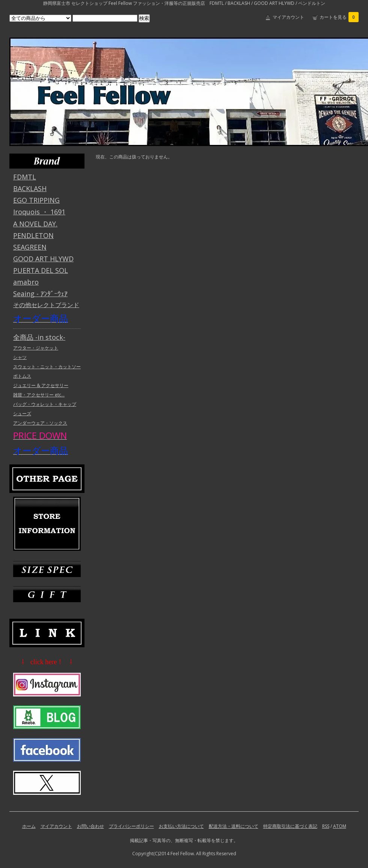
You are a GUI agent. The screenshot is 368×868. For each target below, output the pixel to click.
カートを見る (339, 17)
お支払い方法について (181, 826)
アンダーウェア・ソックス (40, 423)
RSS (326, 826)
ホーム (29, 826)
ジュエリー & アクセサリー (41, 385)
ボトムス (22, 376)
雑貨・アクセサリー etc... (39, 395)
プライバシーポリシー (131, 826)
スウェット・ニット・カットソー (47, 367)
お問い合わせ (90, 826)
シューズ (22, 414)
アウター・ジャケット (36, 348)
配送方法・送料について (234, 826)
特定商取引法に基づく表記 (290, 826)
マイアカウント (288, 17)
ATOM (340, 826)
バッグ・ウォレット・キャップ (45, 404)
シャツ (20, 357)
